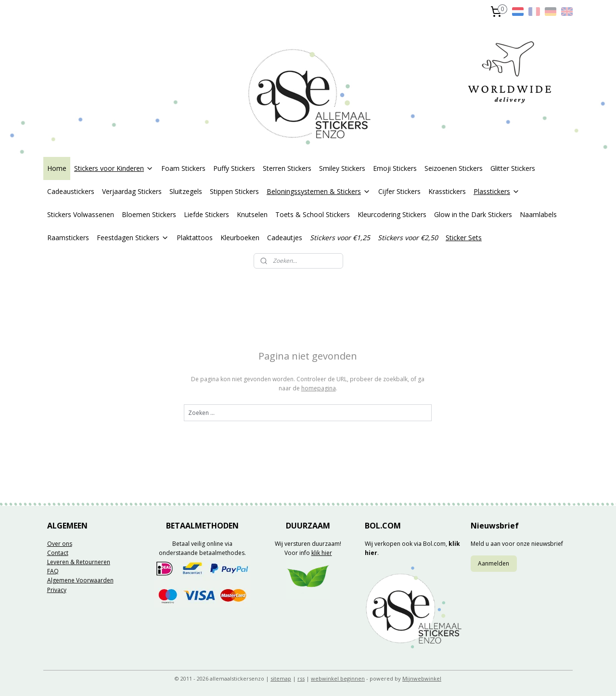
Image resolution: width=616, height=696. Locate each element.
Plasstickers (497, 191)
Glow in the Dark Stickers (473, 214)
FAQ (53, 571)
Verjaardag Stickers (132, 191)
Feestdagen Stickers (133, 238)
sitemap (281, 678)
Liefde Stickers (206, 214)
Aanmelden (494, 563)
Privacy (57, 590)
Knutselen (252, 214)
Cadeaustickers (71, 191)
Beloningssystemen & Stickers (319, 191)
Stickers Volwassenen (81, 214)
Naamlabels (538, 214)
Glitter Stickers (513, 168)
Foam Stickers (183, 168)
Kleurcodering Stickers (392, 214)
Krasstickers (447, 191)
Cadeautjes (285, 238)
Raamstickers (68, 238)
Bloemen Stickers (149, 214)
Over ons (60, 544)
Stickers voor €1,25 (340, 238)
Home (57, 168)
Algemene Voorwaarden (80, 580)
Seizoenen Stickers (454, 168)
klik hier (322, 553)
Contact (58, 553)
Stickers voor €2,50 (408, 238)
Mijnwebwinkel (422, 678)
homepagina (319, 388)
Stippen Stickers (234, 191)
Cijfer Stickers (399, 191)
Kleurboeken (240, 238)
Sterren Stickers (287, 168)
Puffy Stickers (234, 168)
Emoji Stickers (395, 168)
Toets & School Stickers (313, 214)
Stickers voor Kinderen (114, 168)
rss (301, 678)
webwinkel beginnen (338, 678)
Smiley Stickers (342, 168)
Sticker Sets (464, 238)
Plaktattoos (195, 238)
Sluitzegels (186, 191)
